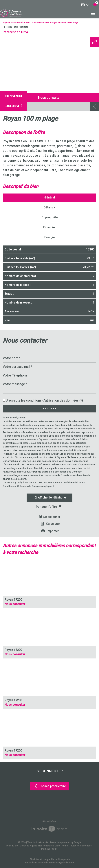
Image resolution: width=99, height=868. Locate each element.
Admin (65, 846)
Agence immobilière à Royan (17, 23)
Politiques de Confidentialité (63, 483)
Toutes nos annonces (81, 846)
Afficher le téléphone (49, 498)
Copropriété (49, 217)
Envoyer (50, 408)
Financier (49, 227)
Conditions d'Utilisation (15, 486)
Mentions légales (28, 846)
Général (50, 197)
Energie (49, 237)
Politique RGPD (49, 849)
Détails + (50, 207)
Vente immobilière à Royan (45, 23)
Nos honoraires (46, 846)
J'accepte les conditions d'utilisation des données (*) (44, 400)
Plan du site (12, 846)
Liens (58, 846)
